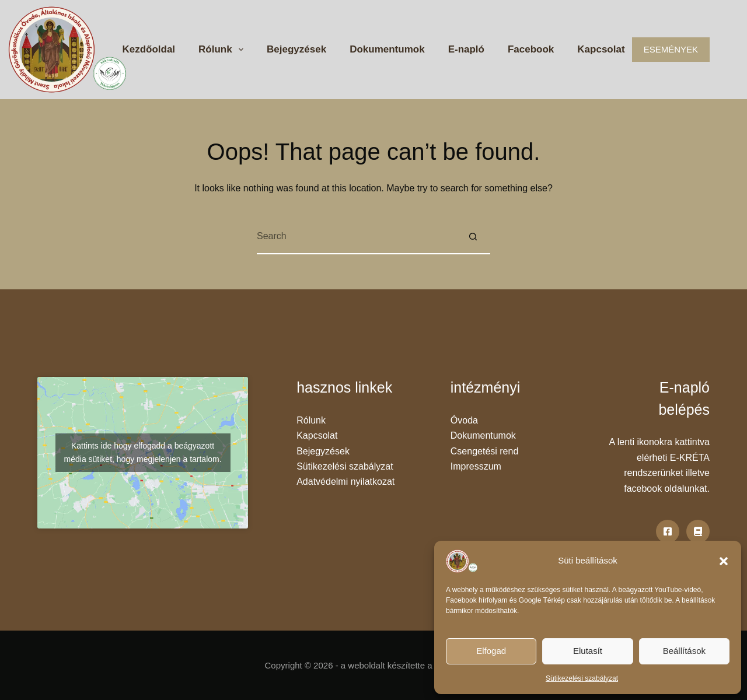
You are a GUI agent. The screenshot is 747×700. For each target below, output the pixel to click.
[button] (724, 561)
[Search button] (473, 237)
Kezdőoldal (149, 49)
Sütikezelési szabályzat (582, 678)
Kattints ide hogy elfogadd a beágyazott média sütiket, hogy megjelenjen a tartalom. (143, 452)
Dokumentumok (387, 49)
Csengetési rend (485, 451)
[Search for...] (356, 237)
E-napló (466, 49)
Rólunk (223, 50)
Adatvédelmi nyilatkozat (345, 482)
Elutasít (588, 651)
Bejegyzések (296, 49)
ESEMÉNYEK (671, 49)
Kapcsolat (601, 49)
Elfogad (491, 651)
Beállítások (684, 651)
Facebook (531, 49)
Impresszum (476, 466)
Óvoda (464, 420)
